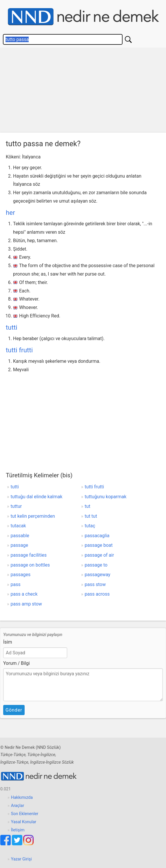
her (10, 212)
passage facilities (29, 555)
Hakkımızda (22, 798)
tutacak (18, 526)
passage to (96, 565)
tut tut (91, 516)
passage (19, 545)
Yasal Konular (24, 822)
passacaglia (97, 536)
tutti (12, 327)
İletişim (18, 830)
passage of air (99, 555)
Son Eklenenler (25, 814)
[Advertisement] (83, 92)
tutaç (90, 526)
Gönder (14, 710)
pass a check (24, 594)
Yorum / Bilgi (17, 663)
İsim (8, 642)
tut (87, 506)
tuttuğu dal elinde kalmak (37, 497)
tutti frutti (19, 350)
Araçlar (18, 806)
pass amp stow (26, 604)
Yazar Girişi (21, 859)
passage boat (98, 545)
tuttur (16, 506)
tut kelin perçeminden (33, 516)
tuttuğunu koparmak (105, 497)
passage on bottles (30, 565)
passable (20, 536)
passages (21, 575)
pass (16, 584)
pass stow (95, 584)
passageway (97, 575)
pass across (97, 594)
